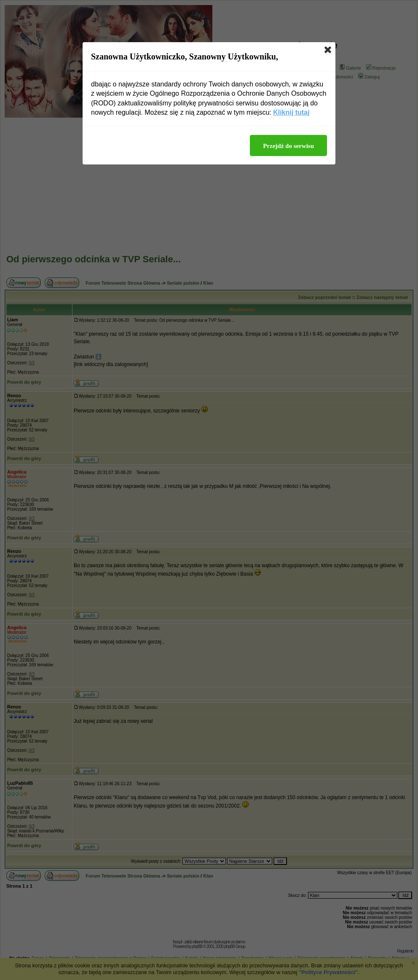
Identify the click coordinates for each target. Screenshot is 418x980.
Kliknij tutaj (291, 112)
